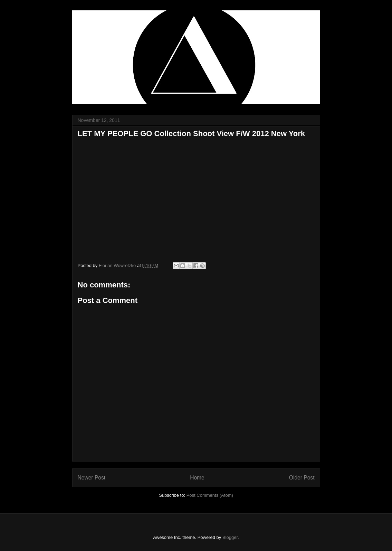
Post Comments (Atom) (210, 495)
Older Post (302, 478)
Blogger (230, 537)
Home (197, 478)
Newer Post (92, 478)
